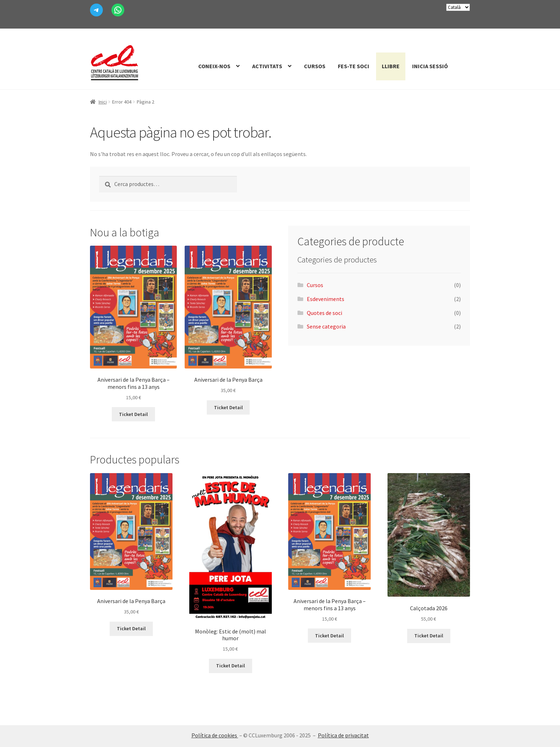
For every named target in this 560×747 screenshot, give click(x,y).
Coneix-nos (214, 66)
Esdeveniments (326, 299)
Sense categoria (326, 326)
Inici (103, 102)
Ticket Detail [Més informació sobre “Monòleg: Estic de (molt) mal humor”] (231, 666)
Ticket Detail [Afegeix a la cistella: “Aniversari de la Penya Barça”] (228, 407)
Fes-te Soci (354, 66)
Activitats (267, 66)
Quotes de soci (324, 313)
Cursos (315, 66)
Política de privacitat (343, 735)
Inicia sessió (430, 66)
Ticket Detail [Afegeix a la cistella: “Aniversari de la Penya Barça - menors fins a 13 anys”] (133, 414)
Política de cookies (215, 735)
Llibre (391, 66)
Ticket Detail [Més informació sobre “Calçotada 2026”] (429, 636)
